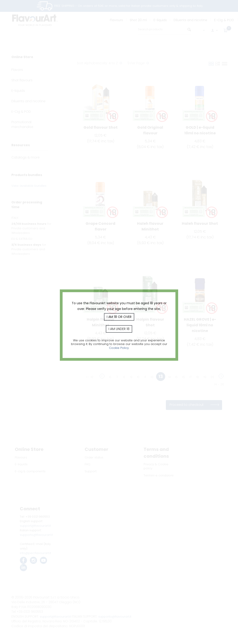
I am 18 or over (119, 317)
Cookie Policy (119, 348)
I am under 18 (119, 329)
